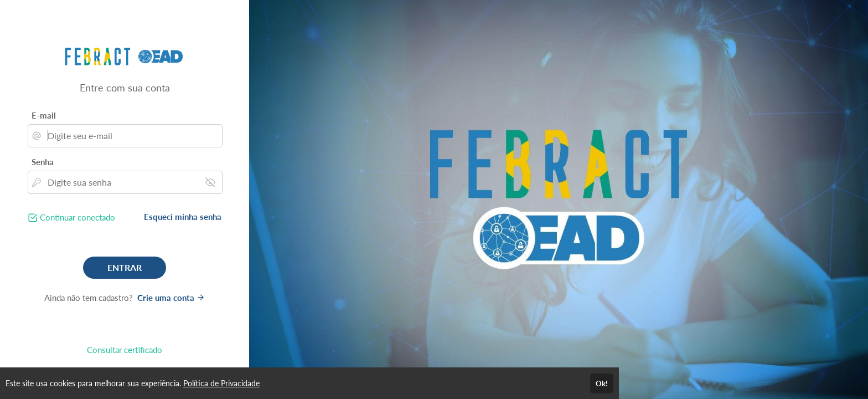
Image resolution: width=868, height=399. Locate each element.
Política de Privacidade (221, 383)
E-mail (44, 115)
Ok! (602, 383)
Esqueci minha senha (183, 217)
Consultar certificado (125, 350)
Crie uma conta (171, 298)
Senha (43, 162)
